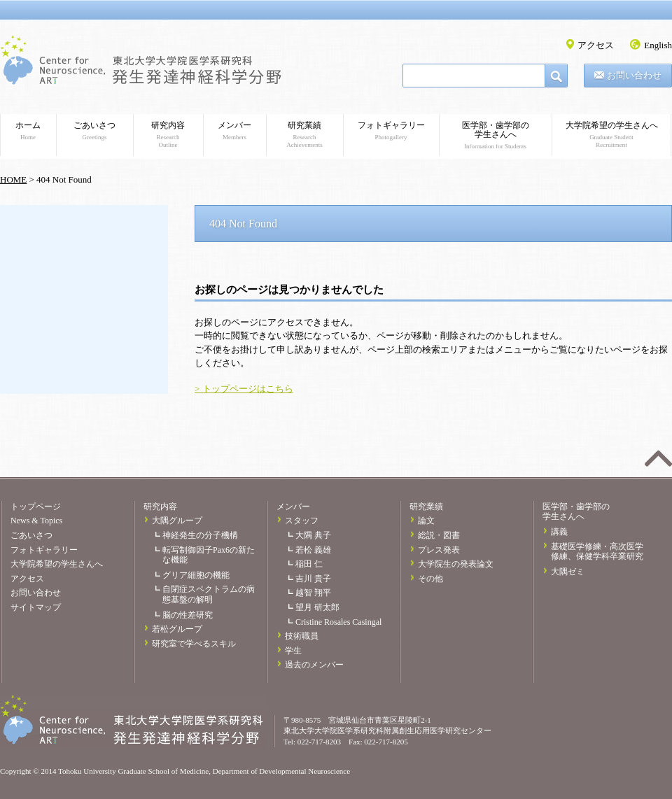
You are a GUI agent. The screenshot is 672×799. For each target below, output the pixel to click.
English (658, 45)
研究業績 (304, 135)
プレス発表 (439, 550)
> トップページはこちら (244, 389)
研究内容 (168, 135)
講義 (559, 532)
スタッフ (302, 521)
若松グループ (177, 629)
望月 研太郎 (317, 607)
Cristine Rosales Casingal (338, 622)
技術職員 (302, 636)
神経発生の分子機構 (200, 535)
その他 (430, 579)
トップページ (36, 507)
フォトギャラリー (391, 131)
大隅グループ (177, 521)
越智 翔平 (313, 593)
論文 (426, 521)
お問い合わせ (634, 75)
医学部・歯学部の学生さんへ (495, 135)
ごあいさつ (94, 131)
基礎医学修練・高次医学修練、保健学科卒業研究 (597, 552)
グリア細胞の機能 (196, 575)
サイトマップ (36, 607)
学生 (293, 651)
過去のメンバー (314, 665)
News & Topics (36, 521)
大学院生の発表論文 (456, 564)
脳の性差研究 (188, 615)
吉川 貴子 (313, 579)
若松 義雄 (313, 550)
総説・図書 (439, 535)
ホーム (28, 131)
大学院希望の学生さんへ (611, 135)
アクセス (596, 45)
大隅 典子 (313, 535)
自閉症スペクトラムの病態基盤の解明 (209, 594)
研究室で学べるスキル (194, 644)
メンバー (234, 131)
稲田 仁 (309, 564)
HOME (13, 179)
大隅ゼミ (568, 572)
